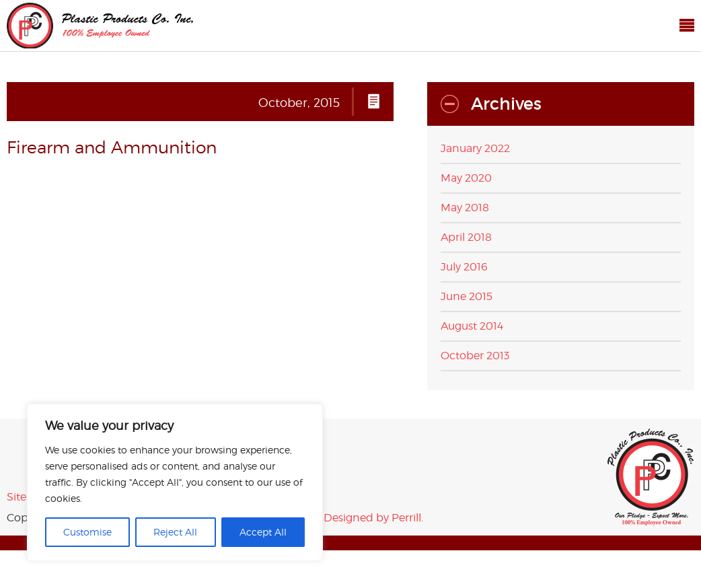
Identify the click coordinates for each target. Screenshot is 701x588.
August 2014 (472, 326)
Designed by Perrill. (373, 518)
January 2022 (475, 148)
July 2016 (464, 267)
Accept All (263, 532)
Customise (87, 532)
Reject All (175, 532)
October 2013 (475, 356)
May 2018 (465, 208)
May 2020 (466, 178)
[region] (175, 482)
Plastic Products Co (100, 26)
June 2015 (467, 296)
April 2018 (466, 237)
